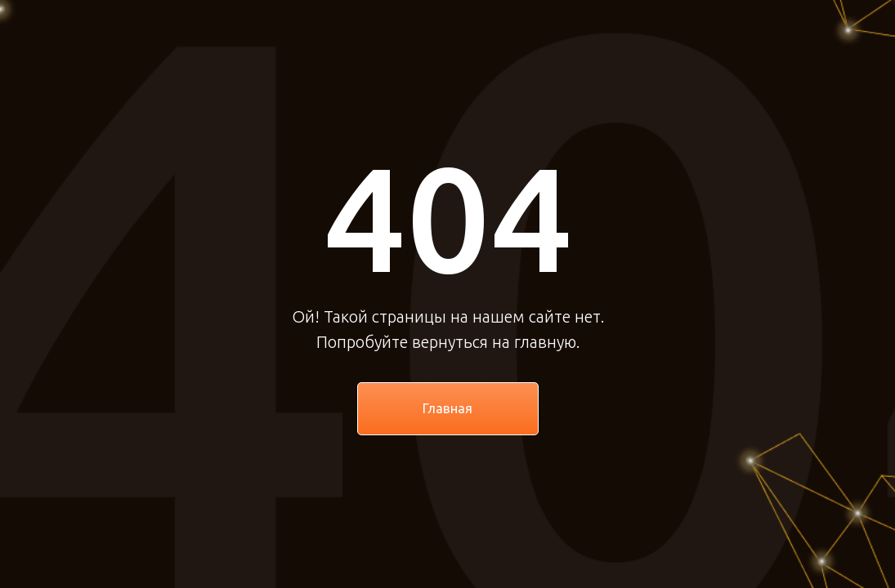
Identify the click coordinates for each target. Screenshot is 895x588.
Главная (447, 408)
